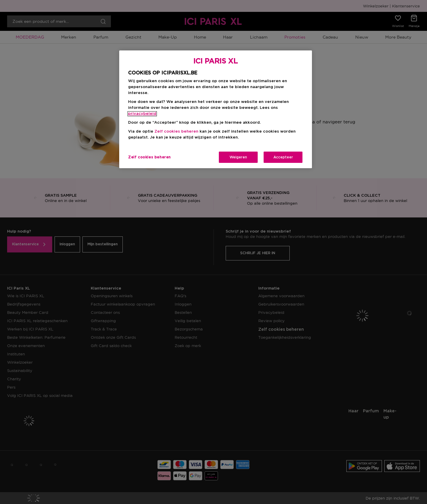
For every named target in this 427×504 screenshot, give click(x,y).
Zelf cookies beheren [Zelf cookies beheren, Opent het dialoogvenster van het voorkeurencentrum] (149, 157)
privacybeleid (142, 114)
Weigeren (238, 157)
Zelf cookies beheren (176, 132)
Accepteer (283, 157)
